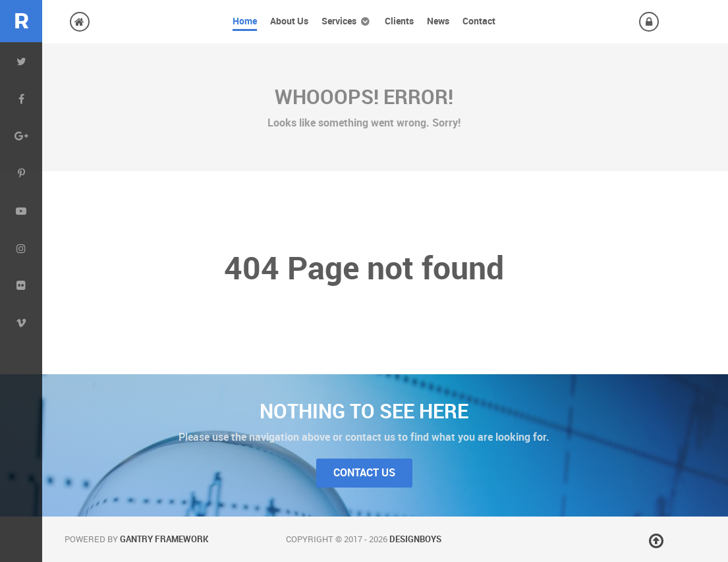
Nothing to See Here (364, 411)
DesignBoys (415, 539)
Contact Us (364, 473)
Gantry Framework (164, 539)
